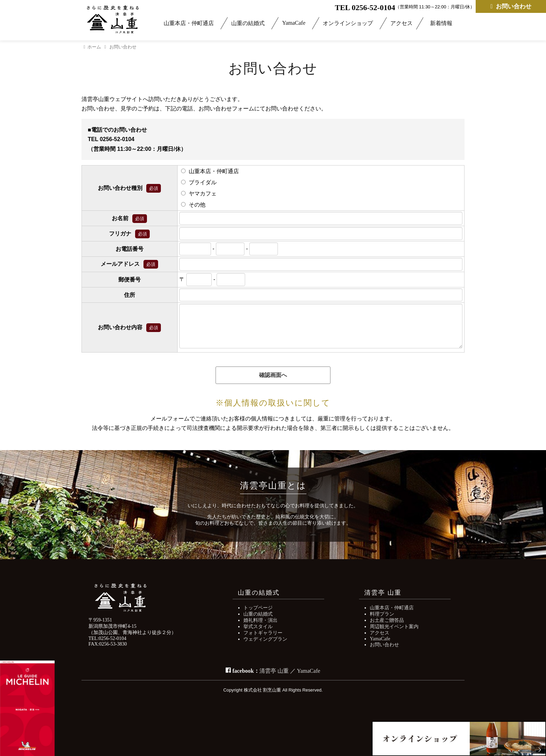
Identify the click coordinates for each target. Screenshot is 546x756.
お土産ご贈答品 (387, 620)
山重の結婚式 (248, 23)
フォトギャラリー (263, 633)
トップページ (258, 608)
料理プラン (382, 614)
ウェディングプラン (265, 639)
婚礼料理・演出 (260, 620)
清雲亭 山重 (274, 671)
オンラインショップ (348, 23)
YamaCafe (294, 23)
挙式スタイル (258, 627)
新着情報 (441, 23)
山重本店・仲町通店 (189, 23)
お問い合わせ (511, 6)
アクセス (401, 23)
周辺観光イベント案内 (394, 627)
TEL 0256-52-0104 (365, 7)
